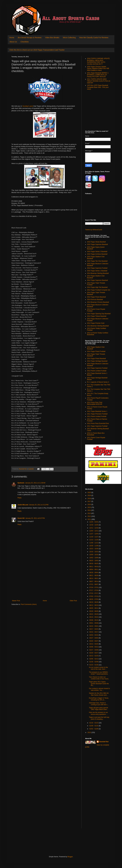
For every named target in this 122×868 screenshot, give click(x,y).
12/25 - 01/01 (94, 522)
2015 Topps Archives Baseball (97, 254)
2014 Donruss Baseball (95, 300)
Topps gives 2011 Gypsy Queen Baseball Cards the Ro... (99, 684)
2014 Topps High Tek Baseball (97, 287)
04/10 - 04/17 (94, 632)
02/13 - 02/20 (94, 656)
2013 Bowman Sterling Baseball (98, 326)
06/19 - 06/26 (94, 602)
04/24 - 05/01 (94, 626)
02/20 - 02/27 (94, 653)
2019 (89, 495)
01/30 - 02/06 (94, 662)
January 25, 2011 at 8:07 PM (35, 518)
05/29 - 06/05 (94, 611)
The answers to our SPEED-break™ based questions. (99, 673)
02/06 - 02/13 (94, 659)
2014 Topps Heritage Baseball (97, 361)
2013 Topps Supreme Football (97, 368)
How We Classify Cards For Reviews (94, 38)
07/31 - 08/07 (94, 584)
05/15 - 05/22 (94, 617)
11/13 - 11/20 (94, 540)
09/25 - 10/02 (94, 561)
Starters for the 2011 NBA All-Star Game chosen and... (99, 694)
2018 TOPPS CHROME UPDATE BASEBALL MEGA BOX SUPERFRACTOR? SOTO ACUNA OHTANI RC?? (98, 61)
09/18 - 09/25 (94, 564)
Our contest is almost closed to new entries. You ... (99, 689)
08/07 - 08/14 (94, 581)
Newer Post (16, 601)
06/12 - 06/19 (94, 605)
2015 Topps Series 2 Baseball (97, 252)
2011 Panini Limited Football (97, 416)
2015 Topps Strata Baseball (96, 242)
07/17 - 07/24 (94, 590)
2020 (89, 493)
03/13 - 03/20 (94, 644)
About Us (13, 42)
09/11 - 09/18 (94, 567)
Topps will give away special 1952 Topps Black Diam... (99, 709)
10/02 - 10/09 (94, 558)
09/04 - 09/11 (94, 570)
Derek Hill (21, 518)
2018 (89, 499)
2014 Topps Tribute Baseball (97, 316)
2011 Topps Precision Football (97, 414)
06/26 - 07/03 (94, 599)
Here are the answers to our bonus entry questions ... (98, 713)
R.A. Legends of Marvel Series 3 (98, 382)
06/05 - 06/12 (94, 608)
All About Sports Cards (17, 8)
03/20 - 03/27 (94, 641)
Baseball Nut (104, 742)
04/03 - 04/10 (94, 635)
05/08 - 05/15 (94, 620)
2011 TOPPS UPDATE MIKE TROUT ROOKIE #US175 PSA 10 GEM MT (99, 81)
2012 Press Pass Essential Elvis (98, 423)
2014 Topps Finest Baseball (96, 297)
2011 (89, 519)
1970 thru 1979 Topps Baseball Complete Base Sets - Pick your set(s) (98, 87)
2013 (89, 513)
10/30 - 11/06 (94, 546)
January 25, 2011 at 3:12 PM (39, 505)
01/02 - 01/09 (94, 729)
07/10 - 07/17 (94, 593)
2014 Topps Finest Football (96, 351)
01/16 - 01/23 (94, 723)
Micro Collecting (69, 38)
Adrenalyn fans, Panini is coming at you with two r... (99, 704)
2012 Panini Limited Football (97, 371)
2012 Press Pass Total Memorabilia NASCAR (95, 403)
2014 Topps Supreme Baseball (97, 280)
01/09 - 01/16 (94, 726)
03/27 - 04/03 (94, 638)
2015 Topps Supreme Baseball (97, 244)
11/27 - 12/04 (94, 534)
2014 (89, 510)
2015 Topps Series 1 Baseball (97, 271)
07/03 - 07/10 (94, 596)
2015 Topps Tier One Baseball (97, 261)
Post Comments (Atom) (29, 604)
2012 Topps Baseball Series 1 (97, 411)
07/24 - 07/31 (94, 587)
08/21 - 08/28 (94, 575)
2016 (89, 504)
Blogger (70, 857)
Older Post (73, 601)
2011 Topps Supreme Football (97, 426)
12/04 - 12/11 (94, 531)
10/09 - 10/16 (94, 555)
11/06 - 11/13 (94, 543)
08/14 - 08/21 (94, 578)
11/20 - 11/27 (94, 537)
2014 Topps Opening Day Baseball (99, 314)
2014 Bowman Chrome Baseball (98, 302)
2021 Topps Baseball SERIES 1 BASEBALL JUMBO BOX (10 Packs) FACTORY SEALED (98, 75)
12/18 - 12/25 (94, 525)
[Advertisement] (44, 581)
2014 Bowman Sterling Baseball (98, 273)
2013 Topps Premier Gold (96, 323)
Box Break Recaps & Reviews (30, 38)
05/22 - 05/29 (94, 614)
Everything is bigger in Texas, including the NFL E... (99, 699)
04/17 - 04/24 (94, 629)
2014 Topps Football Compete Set (99, 290)
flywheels (21, 483)
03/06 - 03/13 (94, 647)
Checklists (25, 42)
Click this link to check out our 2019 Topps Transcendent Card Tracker (37, 50)
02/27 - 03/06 (94, 650)
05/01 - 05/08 (94, 623)
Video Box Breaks (52, 38)
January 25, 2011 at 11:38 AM (35, 483)
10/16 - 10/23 (94, 552)
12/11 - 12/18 (94, 528)
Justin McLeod (23, 505)
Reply (20, 498)
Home (12, 38)
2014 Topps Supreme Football (97, 268)
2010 (89, 732)
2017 (89, 501)
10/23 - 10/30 (94, 549)
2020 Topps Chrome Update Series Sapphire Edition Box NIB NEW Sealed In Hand (98, 69)
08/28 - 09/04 (94, 573)
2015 (89, 507)
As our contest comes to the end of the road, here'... (98, 668)
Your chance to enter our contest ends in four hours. (99, 678)
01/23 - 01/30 (94, 665)
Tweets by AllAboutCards (94, 230)
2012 (89, 516)
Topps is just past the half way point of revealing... (99, 718)
